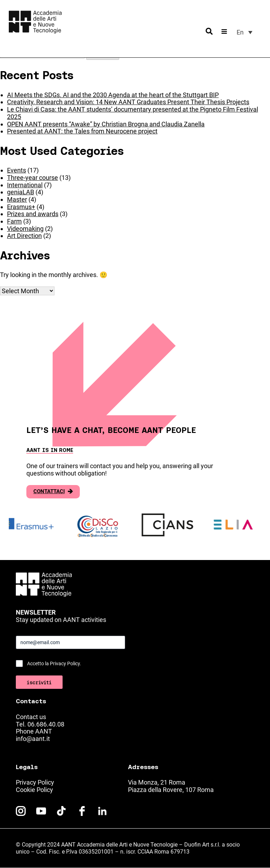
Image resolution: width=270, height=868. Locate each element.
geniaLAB (21, 192)
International (25, 185)
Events (17, 170)
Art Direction (24, 236)
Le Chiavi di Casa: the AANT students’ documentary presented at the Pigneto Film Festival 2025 (133, 113)
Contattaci (53, 492)
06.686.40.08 (46, 724)
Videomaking (25, 229)
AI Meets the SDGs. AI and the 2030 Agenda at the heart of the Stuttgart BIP (113, 95)
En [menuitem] (240, 32)
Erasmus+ (21, 207)
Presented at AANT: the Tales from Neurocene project (82, 131)
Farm (14, 221)
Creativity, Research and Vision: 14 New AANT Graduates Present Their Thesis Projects (128, 102)
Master (17, 199)
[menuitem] (245, 32)
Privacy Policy (35, 782)
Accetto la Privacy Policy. (54, 663)
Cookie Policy (34, 790)
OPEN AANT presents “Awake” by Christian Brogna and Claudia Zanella (106, 124)
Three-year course (33, 178)
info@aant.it (33, 739)
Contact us (31, 717)
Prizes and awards (33, 214)
